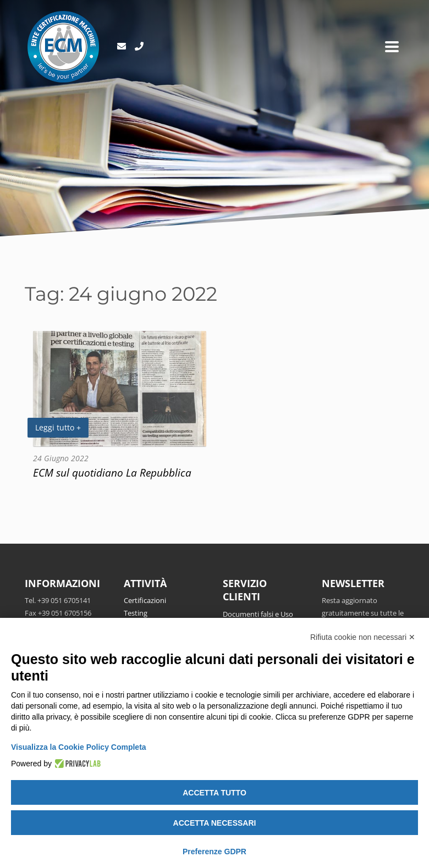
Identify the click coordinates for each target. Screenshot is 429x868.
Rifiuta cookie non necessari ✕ (363, 637)
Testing (136, 613)
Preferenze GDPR (215, 852)
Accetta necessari (215, 823)
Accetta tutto (215, 793)
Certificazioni (145, 600)
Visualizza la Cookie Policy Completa (79, 747)
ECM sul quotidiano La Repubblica (112, 472)
